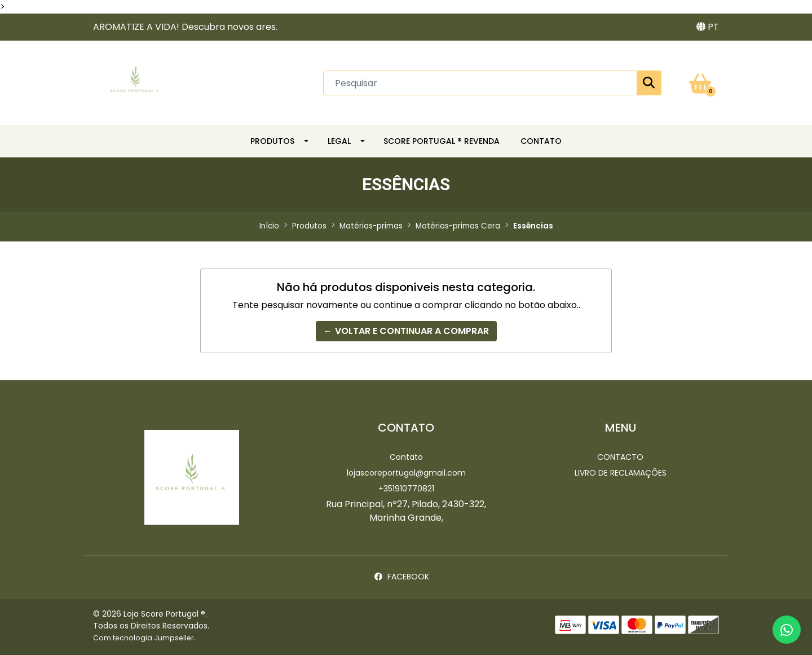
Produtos (272, 141)
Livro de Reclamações (621, 473)
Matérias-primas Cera (458, 226)
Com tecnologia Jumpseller (143, 638)
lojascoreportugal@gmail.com (406, 473)
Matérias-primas (371, 226)
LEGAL (339, 141)
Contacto (620, 457)
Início (269, 226)
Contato (406, 457)
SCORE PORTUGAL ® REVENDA (442, 141)
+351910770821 (406, 489)
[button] (708, 27)
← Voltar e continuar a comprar (406, 331)
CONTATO (541, 141)
